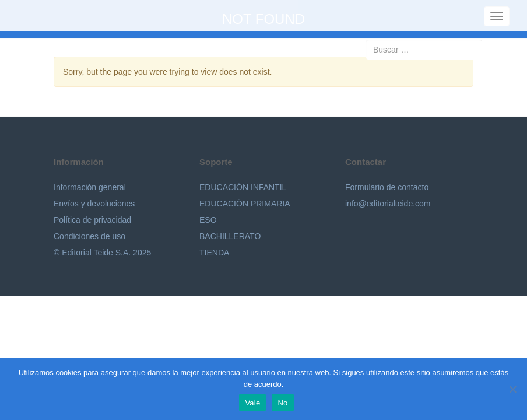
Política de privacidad (92, 220)
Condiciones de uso (89, 236)
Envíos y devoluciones (94, 204)
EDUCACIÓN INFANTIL (243, 187)
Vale (252, 403)
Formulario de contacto (387, 187)
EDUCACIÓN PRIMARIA (245, 204)
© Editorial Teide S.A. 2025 (102, 253)
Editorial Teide (28, 15)
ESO (208, 220)
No (282, 403)
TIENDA (214, 253)
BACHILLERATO (230, 236)
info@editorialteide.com (388, 204)
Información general (90, 187)
